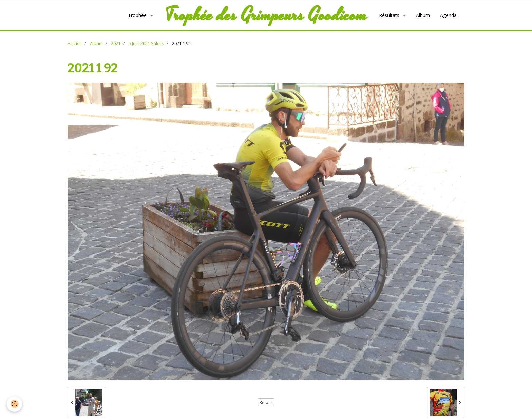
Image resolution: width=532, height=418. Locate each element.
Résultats (390, 15)
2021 (116, 44)
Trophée (138, 15)
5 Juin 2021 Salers (146, 44)
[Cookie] (14, 404)
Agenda (448, 15)
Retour (266, 402)
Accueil (75, 44)
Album (423, 15)
